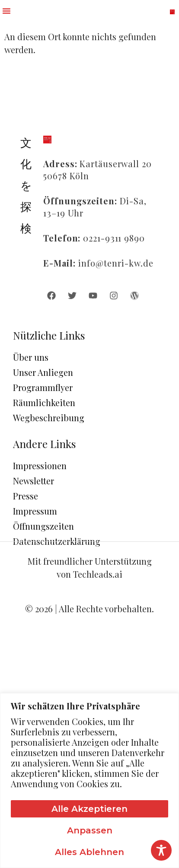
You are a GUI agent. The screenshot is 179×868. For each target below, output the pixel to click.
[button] (6, 11)
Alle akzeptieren (89, 809)
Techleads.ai (98, 574)
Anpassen (90, 830)
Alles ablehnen (89, 852)
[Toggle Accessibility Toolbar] (161, 850)
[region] (89, 781)
